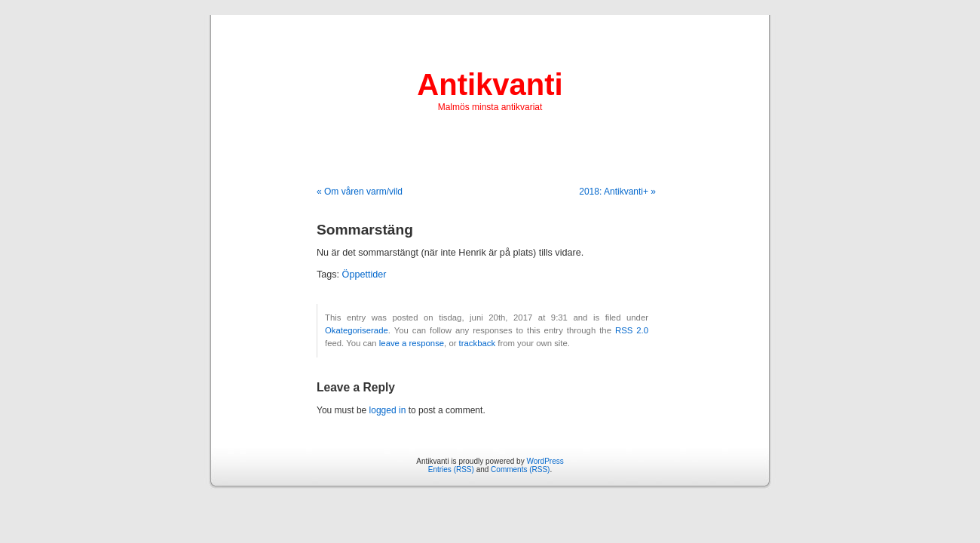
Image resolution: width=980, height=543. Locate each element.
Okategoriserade (357, 330)
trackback (477, 343)
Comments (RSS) (520, 469)
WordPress (545, 461)
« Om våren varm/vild (360, 192)
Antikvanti (490, 84)
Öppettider (364, 275)
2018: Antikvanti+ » (617, 192)
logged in (388, 410)
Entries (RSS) (451, 469)
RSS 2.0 (632, 330)
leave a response (412, 343)
